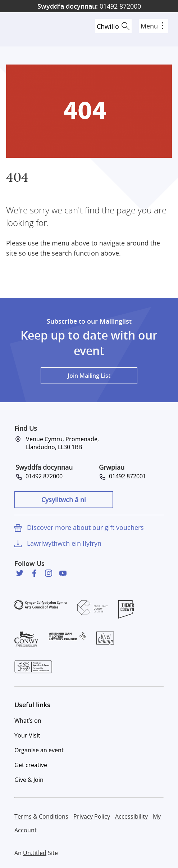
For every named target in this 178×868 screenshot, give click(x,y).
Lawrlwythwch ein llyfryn (64, 543)
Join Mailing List (89, 376)
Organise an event (39, 750)
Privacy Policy (92, 816)
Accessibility (131, 816)
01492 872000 (89, 6)
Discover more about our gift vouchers (85, 527)
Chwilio (108, 26)
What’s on (28, 721)
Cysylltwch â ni (64, 500)
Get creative (31, 765)
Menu (152, 26)
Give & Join (29, 780)
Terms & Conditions (41, 816)
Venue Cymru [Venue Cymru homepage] (31, 29)
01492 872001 (126, 476)
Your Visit (27, 735)
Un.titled (35, 853)
